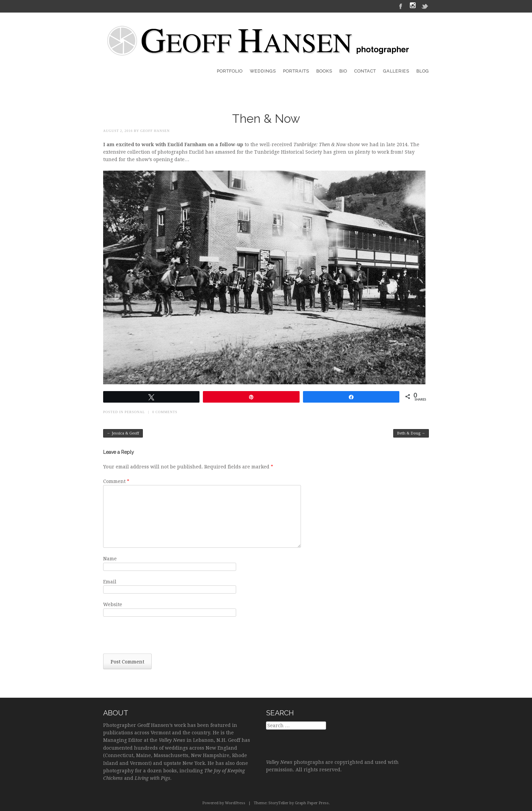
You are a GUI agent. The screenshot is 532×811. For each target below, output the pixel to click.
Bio (343, 71)
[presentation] (155, 637)
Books (324, 71)
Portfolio (230, 71)
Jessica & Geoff (123, 433)
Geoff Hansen (155, 131)
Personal (135, 412)
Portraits (296, 71)
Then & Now (266, 119)
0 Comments (165, 412)
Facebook (401, 6)
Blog (423, 71)
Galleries (396, 71)
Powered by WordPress (224, 803)
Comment (116, 481)
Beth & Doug (411, 433)
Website (113, 604)
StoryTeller (278, 803)
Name (110, 559)
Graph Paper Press (312, 803)
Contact (365, 71)
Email (110, 582)
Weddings (263, 71)
